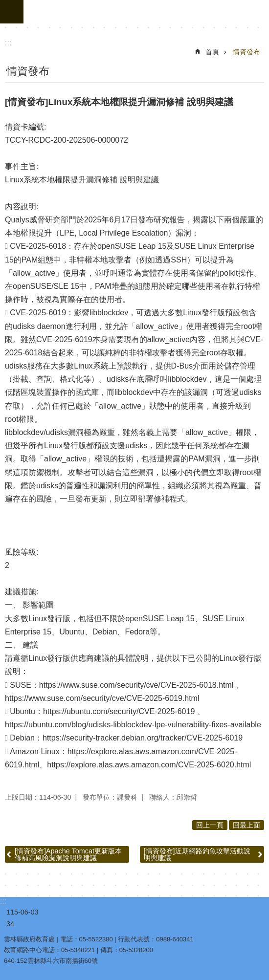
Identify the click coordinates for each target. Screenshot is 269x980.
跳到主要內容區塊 (5, 5)
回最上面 (247, 825)
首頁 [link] (212, 52)
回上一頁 (210, 825)
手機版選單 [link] (12, 12)
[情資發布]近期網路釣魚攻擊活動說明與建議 (197, 854)
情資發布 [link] (247, 52)
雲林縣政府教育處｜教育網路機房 (146, 12)
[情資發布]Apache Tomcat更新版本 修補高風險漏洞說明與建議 (68, 854)
